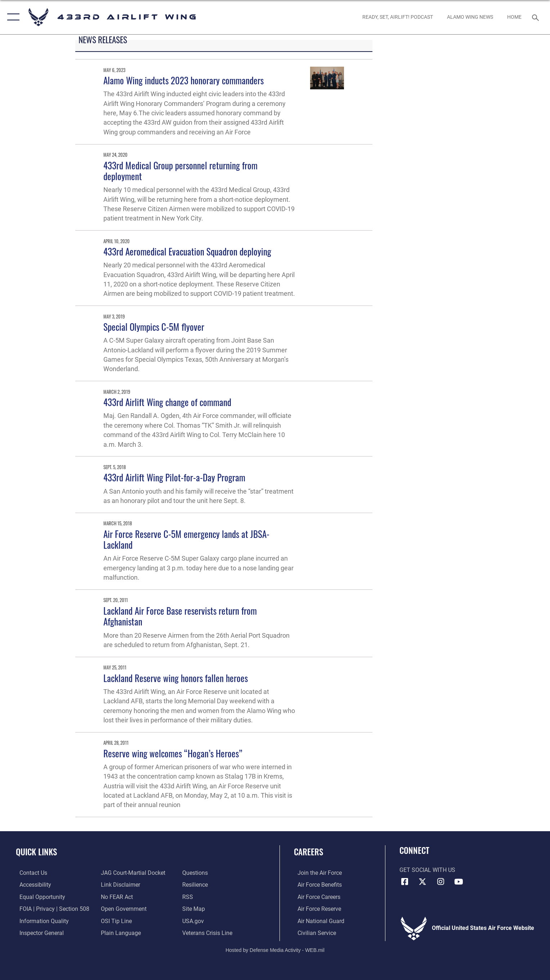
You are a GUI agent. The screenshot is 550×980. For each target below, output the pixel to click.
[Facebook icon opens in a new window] (405, 882)
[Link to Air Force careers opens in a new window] (315, 896)
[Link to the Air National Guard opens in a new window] (317, 921)
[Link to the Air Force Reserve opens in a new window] (316, 908)
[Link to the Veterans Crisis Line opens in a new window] (209, 932)
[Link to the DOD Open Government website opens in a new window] (123, 908)
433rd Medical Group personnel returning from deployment (180, 171)
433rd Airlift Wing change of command (167, 402)
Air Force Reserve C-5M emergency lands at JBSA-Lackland (186, 539)
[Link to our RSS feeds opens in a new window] (189, 896)
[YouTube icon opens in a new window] (459, 882)
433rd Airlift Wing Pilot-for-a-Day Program (174, 477)
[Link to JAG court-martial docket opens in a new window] (132, 873)
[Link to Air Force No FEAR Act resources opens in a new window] (116, 896)
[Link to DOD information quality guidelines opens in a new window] (41, 921)
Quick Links (36, 852)
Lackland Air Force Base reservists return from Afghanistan (180, 616)
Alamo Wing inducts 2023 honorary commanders (184, 80)
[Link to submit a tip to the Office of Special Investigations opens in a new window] (115, 921)
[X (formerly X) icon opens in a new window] (422, 882)
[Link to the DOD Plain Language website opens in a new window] (120, 932)
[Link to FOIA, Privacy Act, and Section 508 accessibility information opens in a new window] (51, 908)
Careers (308, 852)
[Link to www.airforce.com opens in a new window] (316, 873)
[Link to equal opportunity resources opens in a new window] (39, 896)
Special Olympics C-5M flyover (154, 327)
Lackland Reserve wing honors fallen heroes (176, 678)
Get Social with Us (427, 870)
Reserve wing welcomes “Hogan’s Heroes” (173, 753)
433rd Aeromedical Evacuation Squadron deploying (187, 251)
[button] (12, 17)
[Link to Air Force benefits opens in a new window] (316, 885)
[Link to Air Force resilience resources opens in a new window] (196, 885)
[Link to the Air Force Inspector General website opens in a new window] (38, 932)
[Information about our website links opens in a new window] (119, 885)
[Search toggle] (536, 17)
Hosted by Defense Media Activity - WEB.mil (275, 949)
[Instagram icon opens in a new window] (441, 882)
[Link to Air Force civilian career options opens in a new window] (313, 932)
